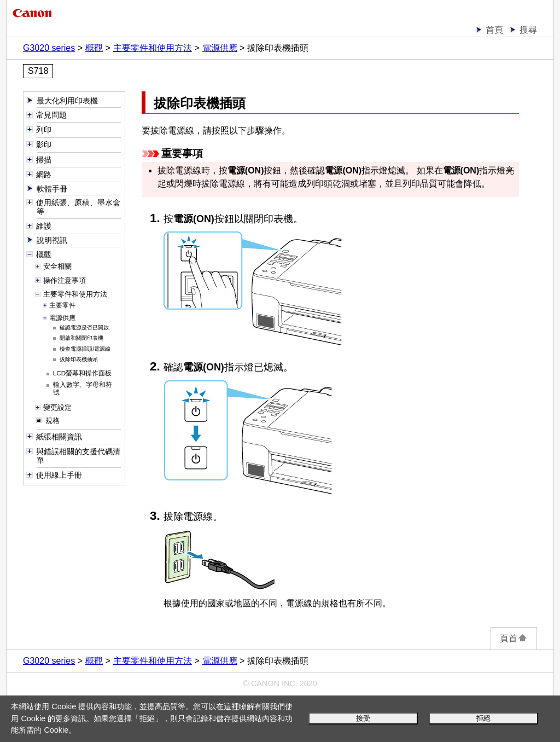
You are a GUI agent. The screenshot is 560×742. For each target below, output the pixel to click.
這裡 (231, 706)
